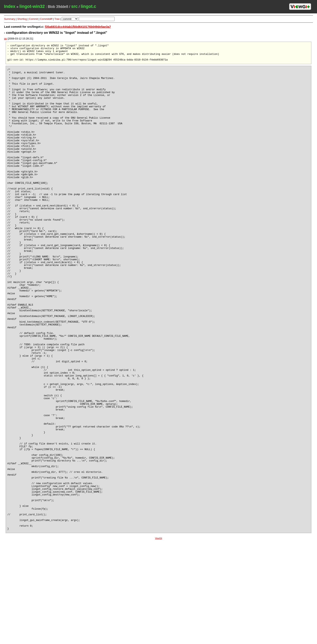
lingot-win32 (32, 6)
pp (5, 39)
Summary (10, 19)
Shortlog (22, 19)
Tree (57, 19)
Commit (33, 19)
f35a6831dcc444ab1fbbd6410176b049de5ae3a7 (78, 27)
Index (10, 6)
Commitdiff (46, 19)
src (74, 6)
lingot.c (88, 6)
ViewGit (158, 641)
